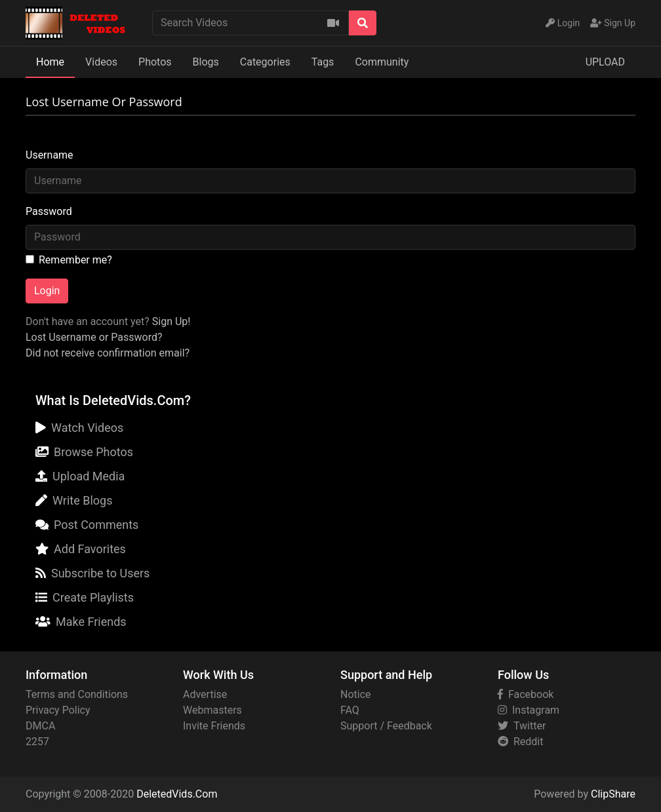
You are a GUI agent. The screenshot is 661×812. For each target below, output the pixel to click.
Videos (101, 62)
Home (50, 62)
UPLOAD (605, 62)
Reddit (520, 742)
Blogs (206, 62)
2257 (37, 742)
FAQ (350, 710)
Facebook (526, 694)
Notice (356, 694)
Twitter (522, 726)
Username (50, 155)
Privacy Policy (58, 710)
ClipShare (613, 794)
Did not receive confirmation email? (108, 353)
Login (47, 291)
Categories (265, 62)
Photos (155, 62)
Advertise (205, 694)
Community (382, 62)
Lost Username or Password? (94, 337)
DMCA (40, 726)
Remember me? (75, 260)
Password (49, 211)
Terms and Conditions (77, 694)
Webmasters (212, 710)
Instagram (529, 710)
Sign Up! (171, 321)
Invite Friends (214, 726)
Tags (323, 62)
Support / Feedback (386, 726)
